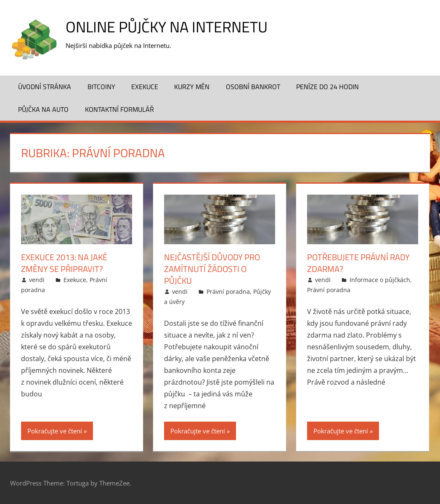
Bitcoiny (101, 87)
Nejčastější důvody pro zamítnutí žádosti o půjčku (212, 269)
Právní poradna (228, 292)
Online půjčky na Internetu (167, 27)
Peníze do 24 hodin (327, 87)
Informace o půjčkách (380, 280)
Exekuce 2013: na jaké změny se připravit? (64, 263)
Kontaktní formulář (119, 109)
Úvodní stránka (45, 87)
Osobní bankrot (253, 87)
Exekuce (145, 87)
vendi (37, 280)
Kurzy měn (192, 87)
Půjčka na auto (43, 109)
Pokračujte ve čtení (55, 431)
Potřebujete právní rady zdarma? (358, 263)
